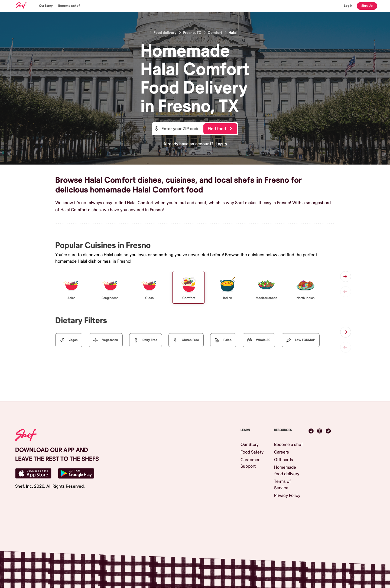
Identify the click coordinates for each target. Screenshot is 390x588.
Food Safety (252, 452)
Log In (348, 6)
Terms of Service (282, 485)
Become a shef (69, 6)
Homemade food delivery (287, 471)
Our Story (46, 6)
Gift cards (284, 460)
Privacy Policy (287, 496)
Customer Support (250, 463)
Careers (282, 452)
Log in (221, 144)
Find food (220, 129)
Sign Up (367, 6)
